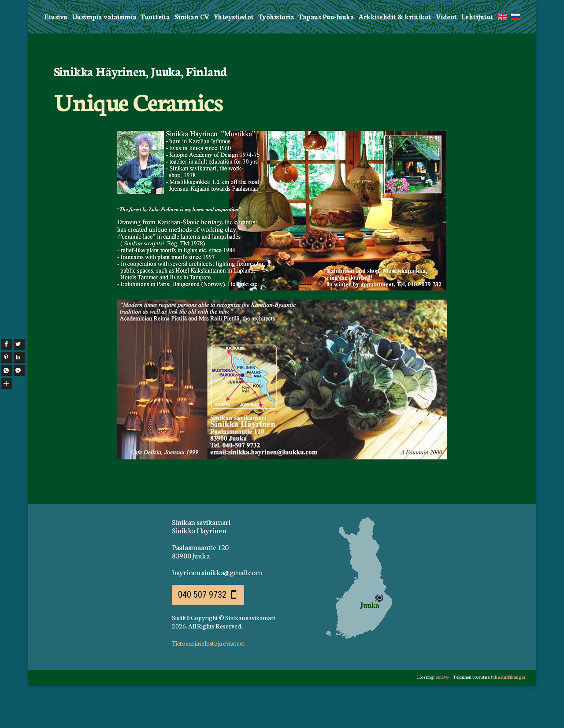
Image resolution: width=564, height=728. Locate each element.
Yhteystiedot (234, 58)
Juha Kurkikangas (507, 718)
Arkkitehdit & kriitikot (395, 58)
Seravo (438, 718)
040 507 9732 (202, 636)
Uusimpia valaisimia (104, 58)
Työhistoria (276, 58)
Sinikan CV (192, 58)
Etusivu (56, 58)
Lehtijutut (477, 58)
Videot (446, 58)
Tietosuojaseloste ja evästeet (208, 684)
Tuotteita (155, 58)
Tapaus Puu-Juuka (326, 58)
